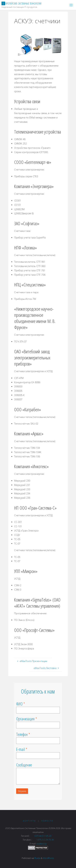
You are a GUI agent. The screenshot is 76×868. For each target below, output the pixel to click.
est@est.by (41, 844)
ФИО (19, 704)
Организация (25, 719)
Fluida (37, 858)
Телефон (22, 734)
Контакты (29, 821)
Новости (47, 821)
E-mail (21, 749)
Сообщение (24, 765)
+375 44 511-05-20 (43, 836)
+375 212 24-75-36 (45, 840)
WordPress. (49, 858)
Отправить (22, 791)
